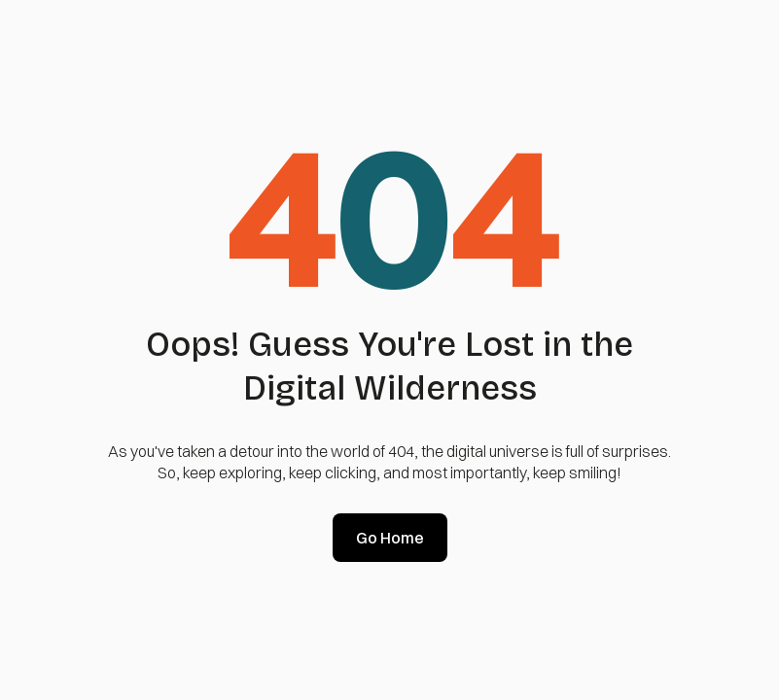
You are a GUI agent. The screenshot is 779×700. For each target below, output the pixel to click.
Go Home (390, 538)
